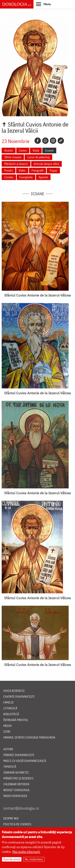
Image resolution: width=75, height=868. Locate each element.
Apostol (43, 177)
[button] (43, 4)
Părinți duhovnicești (19, 755)
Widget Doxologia (16, 790)
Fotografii (37, 170)
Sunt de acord (12, 859)
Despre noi (11, 819)
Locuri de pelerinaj (38, 157)
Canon (23, 150)
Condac (9, 177)
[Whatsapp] (45, 141)
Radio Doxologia (15, 796)
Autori (8, 749)
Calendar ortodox (16, 784)
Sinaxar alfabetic (16, 773)
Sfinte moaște (13, 157)
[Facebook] (38, 141)
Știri (7, 732)
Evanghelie (26, 177)
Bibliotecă (11, 714)
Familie (9, 703)
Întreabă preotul (16, 720)
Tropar (53, 170)
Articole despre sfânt (46, 164)
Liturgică (10, 708)
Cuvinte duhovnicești (19, 697)
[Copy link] (61, 141)
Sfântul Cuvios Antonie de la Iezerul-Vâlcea (37, 295)
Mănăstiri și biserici (16, 164)
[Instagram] (53, 141)
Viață (36, 150)
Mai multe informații (26, 852)
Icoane (49, 150)
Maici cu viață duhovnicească (25, 761)
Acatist (9, 150)
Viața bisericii (14, 691)
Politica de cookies (17, 824)
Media (8, 726)
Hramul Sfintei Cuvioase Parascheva (29, 738)
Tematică (10, 767)
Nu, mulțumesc (34, 859)
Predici (9, 170)
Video (22, 170)
